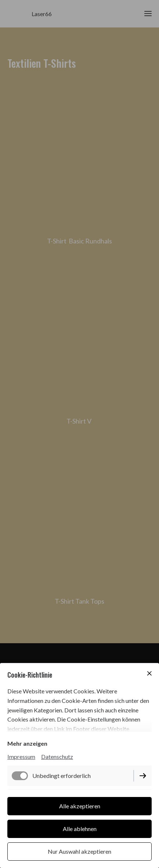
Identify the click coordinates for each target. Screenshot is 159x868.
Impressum (21, 757)
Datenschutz (57, 757)
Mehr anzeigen (27, 743)
